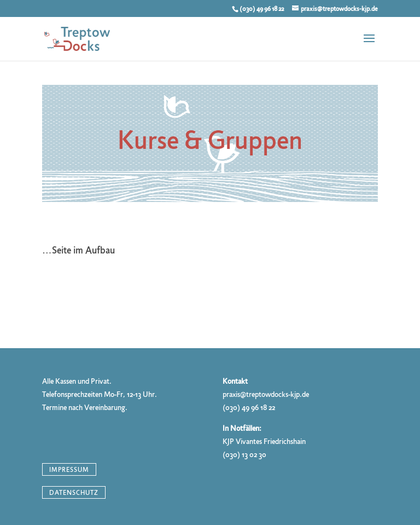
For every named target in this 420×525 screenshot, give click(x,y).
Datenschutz (74, 493)
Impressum (69, 469)
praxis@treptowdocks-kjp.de (266, 394)
